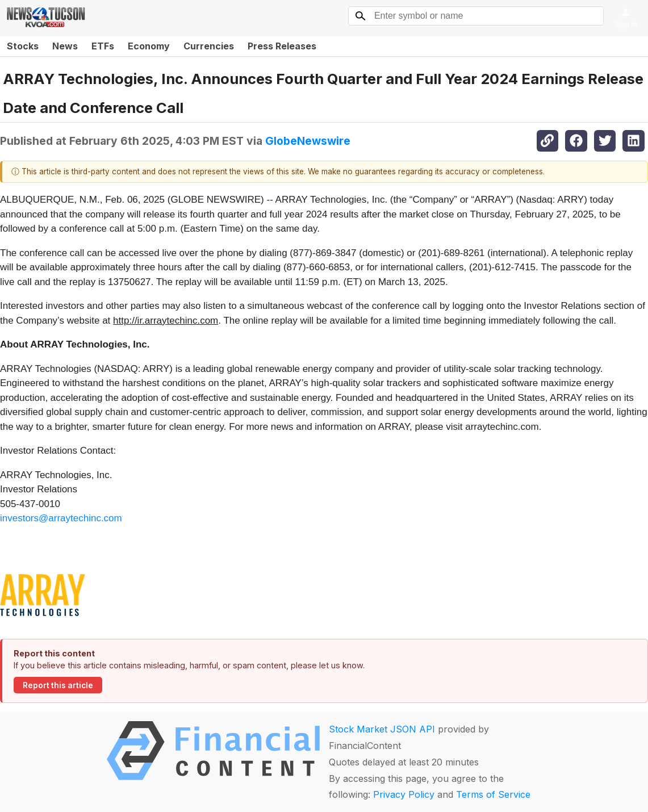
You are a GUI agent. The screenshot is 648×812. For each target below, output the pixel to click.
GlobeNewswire (308, 141)
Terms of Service (493, 794)
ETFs (103, 46)
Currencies (209, 46)
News (65, 46)
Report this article (58, 685)
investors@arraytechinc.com (61, 518)
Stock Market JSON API (382, 729)
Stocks (23, 46)
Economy (149, 46)
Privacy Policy (404, 794)
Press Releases (282, 46)
